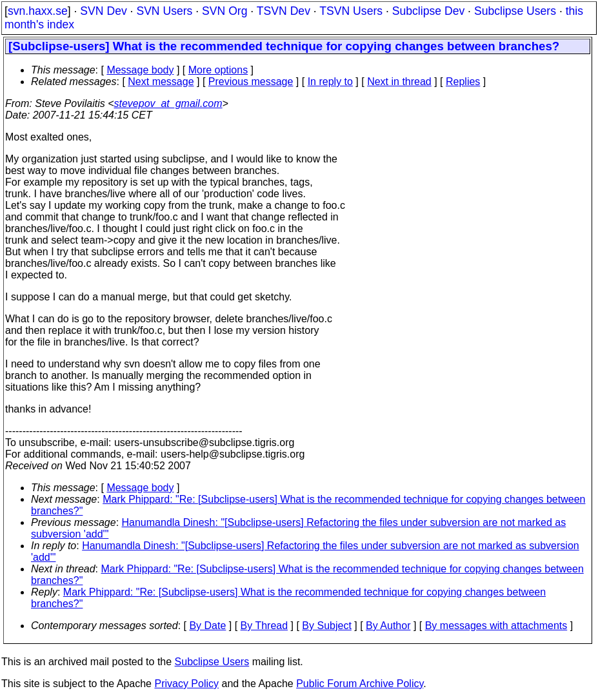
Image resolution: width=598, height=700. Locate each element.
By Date (207, 626)
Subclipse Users (515, 11)
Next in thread (399, 82)
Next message (161, 82)
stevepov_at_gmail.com (168, 103)
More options (218, 70)
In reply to (330, 82)
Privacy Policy (186, 684)
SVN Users (164, 11)
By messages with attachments (496, 626)
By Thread (264, 626)
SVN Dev (103, 11)
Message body (140, 70)
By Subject (326, 626)
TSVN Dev (284, 11)
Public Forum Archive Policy (360, 684)
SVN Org (224, 11)
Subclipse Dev (428, 11)
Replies (463, 82)
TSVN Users (351, 11)
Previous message (251, 82)
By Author (388, 626)
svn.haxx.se (38, 11)
